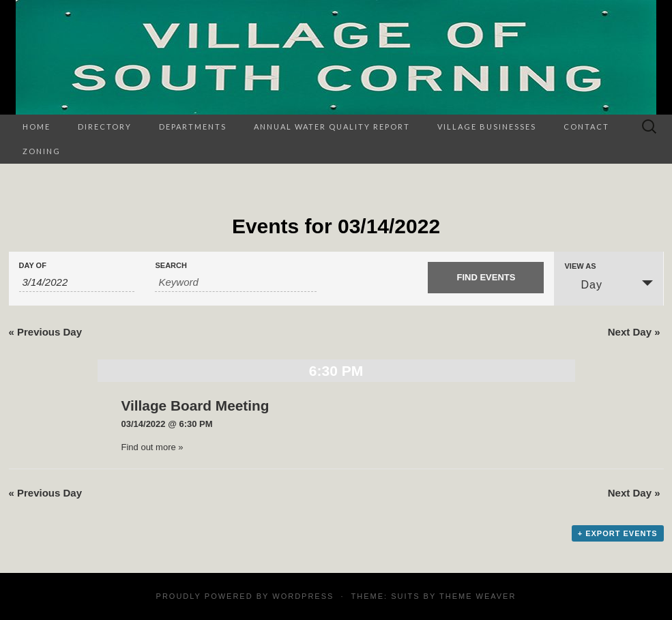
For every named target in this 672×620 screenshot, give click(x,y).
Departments (193, 127)
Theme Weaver (478, 596)
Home (36, 127)
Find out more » (152, 447)
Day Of (33, 266)
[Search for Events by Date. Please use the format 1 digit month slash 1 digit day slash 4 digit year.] (77, 282)
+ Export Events (618, 533)
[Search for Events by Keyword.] (236, 282)
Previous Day (46, 332)
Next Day (634, 332)
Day (583, 284)
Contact (586, 127)
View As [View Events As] (580, 266)
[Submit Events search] (486, 278)
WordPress (303, 596)
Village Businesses (487, 127)
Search (171, 266)
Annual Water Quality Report (332, 127)
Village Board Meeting (195, 405)
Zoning (42, 151)
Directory (105, 127)
